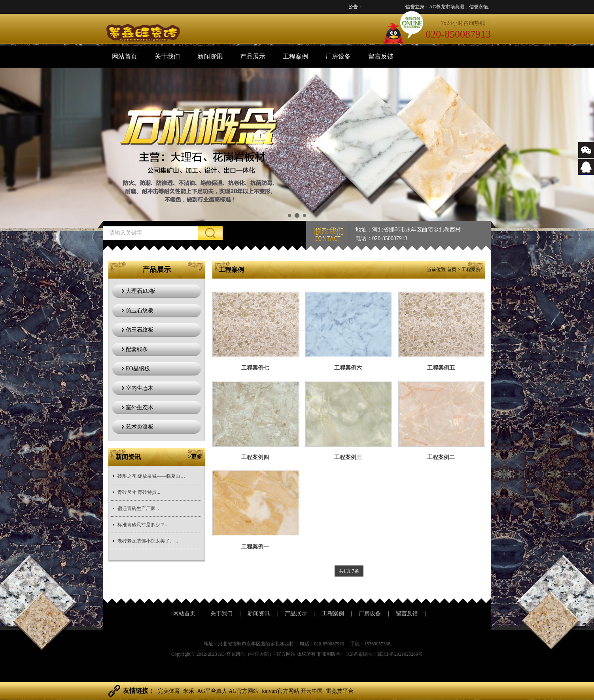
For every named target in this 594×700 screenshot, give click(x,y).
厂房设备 (338, 56)
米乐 (189, 691)
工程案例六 (348, 368)
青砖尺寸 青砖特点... (139, 492)
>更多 (195, 457)
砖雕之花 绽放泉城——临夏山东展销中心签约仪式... (153, 476)
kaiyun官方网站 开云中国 (292, 691)
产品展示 (253, 56)
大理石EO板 (141, 291)
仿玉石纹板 (140, 310)
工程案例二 (441, 457)
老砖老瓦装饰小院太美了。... (148, 541)
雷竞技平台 (340, 691)
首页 (452, 269)
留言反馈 (381, 56)
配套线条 (137, 349)
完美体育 (169, 691)
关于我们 (167, 56)
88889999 (586, 173)
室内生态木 (140, 388)
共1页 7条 (349, 571)
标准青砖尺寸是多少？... (143, 525)
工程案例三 (348, 457)
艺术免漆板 (140, 427)
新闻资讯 (210, 56)
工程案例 (295, 56)
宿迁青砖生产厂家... (138, 508)
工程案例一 (255, 547)
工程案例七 (255, 368)
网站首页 (125, 56)
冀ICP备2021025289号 (400, 654)
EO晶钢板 (138, 369)
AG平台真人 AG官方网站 (228, 691)
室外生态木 (140, 407)
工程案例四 (255, 457)
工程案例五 (441, 368)
